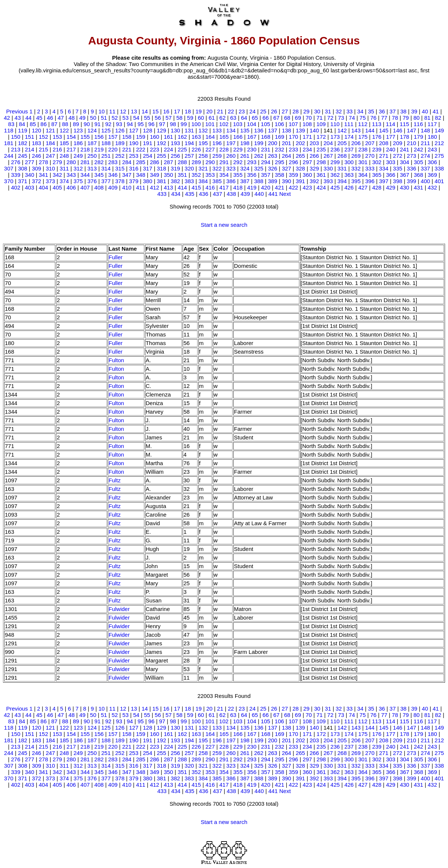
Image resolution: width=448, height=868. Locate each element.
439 (245, 194)
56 (158, 118)
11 (112, 111)
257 (189, 156)
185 (64, 143)
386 (231, 181)
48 (72, 118)
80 (417, 118)
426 (349, 187)
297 (307, 162)
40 (425, 111)
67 (276, 118)
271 (384, 156)
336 (412, 168)
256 (175, 156)
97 (162, 124)
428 (377, 187)
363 (349, 175)
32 (339, 111)
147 (412, 130)
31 (328, 111)
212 (439, 143)
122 (64, 130)
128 (148, 130)
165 (224, 137)
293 (252, 162)
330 (328, 168)
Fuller (116, 257)
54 (136, 118)
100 (196, 124)
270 (370, 156)
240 (391, 149)
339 (16, 175)
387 (245, 181)
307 (9, 168)
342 (57, 175)
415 (196, 187)
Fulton (116, 360)
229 (238, 149)
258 (203, 156)
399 (412, 181)
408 (99, 187)
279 (57, 162)
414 (182, 187)
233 (294, 149)
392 (314, 181)
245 (23, 156)
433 (162, 194)
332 (356, 168)
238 (363, 149)
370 (9, 181)
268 (342, 156)
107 (293, 124)
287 (168, 162)
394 (342, 181)
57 (169, 118)
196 (217, 143)
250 (92, 156)
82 (438, 118)
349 (154, 175)
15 (156, 111)
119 (23, 130)
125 (106, 130)
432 (432, 187)
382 (175, 181)
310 (51, 168)
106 (279, 124)
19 (198, 111)
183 (36, 143)
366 (391, 175)
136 (259, 130)
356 (252, 175)
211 (425, 143)
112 (363, 124)
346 (113, 175)
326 (273, 168)
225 (182, 149)
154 (71, 137)
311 (64, 168)
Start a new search (224, 225)
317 (148, 168)
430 (405, 187)
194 (189, 143)
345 (99, 175)
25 (263, 111)
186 (78, 143)
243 (432, 149)
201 (286, 143)
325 (259, 168)
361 (321, 175)
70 (309, 118)
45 (39, 118)
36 (382, 111)
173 (335, 137)
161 (168, 137)
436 (204, 194)
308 (23, 168)
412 (154, 187)
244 (9, 156)
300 (349, 162)
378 (120, 181)
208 (384, 143)
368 (418, 175)
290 (210, 162)
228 (224, 149)
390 (286, 181)
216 (57, 149)
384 (203, 181)
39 (414, 111)
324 (245, 168)
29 (307, 111)
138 (286, 130)
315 (120, 168)
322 (217, 168)
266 (314, 156)
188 (106, 143)
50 (93, 118)
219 (99, 149)
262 (259, 156)
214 (30, 149)
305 (418, 162)
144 (370, 130)
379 (134, 181)
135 (245, 130)
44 (29, 118)
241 (405, 149)
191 (148, 143)
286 (154, 162)
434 (176, 194)
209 (397, 143)
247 (51, 156)
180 (432, 137)
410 (127, 187)
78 (395, 118)
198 (245, 143)
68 (287, 118)
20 (209, 111)
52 (115, 118)
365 (377, 175)
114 (390, 124)
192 (162, 143)
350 (168, 175)
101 (210, 124)
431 (418, 187)
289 (196, 162)
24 (253, 111)
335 (397, 168)
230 (252, 149)
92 (108, 124)
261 (245, 156)
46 (50, 118)
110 (335, 124)
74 (352, 118)
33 (349, 111)
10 (102, 111)
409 (113, 187)
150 (16, 137)
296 (294, 162)
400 (425, 181)
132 (203, 130)
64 (244, 118)
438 (231, 194)
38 (403, 111)
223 (154, 149)
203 (314, 143)
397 (384, 181)
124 (92, 130)
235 (321, 149)
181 (9, 143)
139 (300, 130)
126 (120, 130)
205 (342, 143)
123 (78, 130)
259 (217, 156)
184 (51, 143)
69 (298, 118)
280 (71, 162)
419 (252, 187)
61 (212, 118)
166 (238, 137)
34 (360, 111)
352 (196, 175)
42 (7, 118)
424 (321, 187)
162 (182, 137)
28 (296, 111)
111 (349, 124)
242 (418, 149)
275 (439, 156)
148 (425, 130)
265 (300, 156)
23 (242, 111)
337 (425, 168)
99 (184, 124)
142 (342, 130)
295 (280, 162)
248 (64, 156)
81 (427, 118)
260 (231, 156)
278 (43, 162)
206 (356, 143)
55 (147, 118)
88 (65, 124)
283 (113, 162)
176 (377, 137)
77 (384, 118)
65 (255, 118)
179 (418, 137)
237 (349, 149)
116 (418, 124)
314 (106, 168)
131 (189, 130)
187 (92, 143)
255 (162, 156)
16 (166, 111)
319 (175, 168)
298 (321, 162)
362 (335, 175)
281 (85, 162)
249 (78, 156)
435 (190, 194)
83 (11, 124)
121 (51, 130)
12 (123, 111)
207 (370, 143)
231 (266, 149)
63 (234, 118)
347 (127, 175)
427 (363, 187)
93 (119, 124)
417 (224, 187)
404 (43, 187)
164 (210, 137)
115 (405, 124)
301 (363, 162)
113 (377, 124)
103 (238, 124)
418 (238, 187)
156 (99, 137)
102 (224, 124)
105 (266, 124)
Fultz (115, 480)
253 (134, 156)
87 (55, 124)
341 (43, 175)
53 (125, 118)
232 (280, 149)
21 (220, 111)
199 (259, 143)
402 (16, 187)
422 (294, 187)
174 (349, 137)
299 (335, 162)
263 (273, 156)
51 (104, 118)
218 (85, 149)
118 (9, 130)
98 (173, 124)
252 (120, 156)
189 (120, 143)
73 (341, 118)
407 (85, 187)
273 (412, 156)
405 (57, 187)
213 (16, 149)
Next (285, 194)
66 (266, 118)
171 (307, 137)
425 (335, 187)
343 (71, 175)
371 (23, 181)
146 (397, 130)
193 (175, 143)
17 (177, 111)
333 (370, 168)
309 (36, 168)
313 (92, 168)
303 (391, 162)
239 (377, 149)
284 (127, 162)
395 (356, 181)
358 (280, 175)
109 (321, 124)
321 (203, 168)
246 (36, 156)
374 (64, 181)
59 (190, 118)
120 (36, 130)
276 (16, 162)
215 (43, 149)
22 (231, 111)
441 (273, 194)
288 (182, 162)
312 (78, 168)
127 (134, 130)
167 (252, 137)
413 (168, 187)
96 (152, 124)
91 (97, 124)
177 (391, 137)
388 (259, 181)
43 (18, 118)
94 (130, 124)
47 (61, 118)
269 (356, 156)
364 (363, 175)
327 (286, 168)
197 (231, 143)
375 (78, 181)
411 (141, 187)
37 (393, 111)
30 (317, 111)
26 (274, 111)
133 (217, 130)
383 (189, 181)
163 (196, 137)
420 (266, 187)
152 (43, 137)
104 (252, 124)
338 (439, 168)
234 (307, 149)
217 (71, 149)
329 (314, 168)
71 (320, 118)
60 (201, 118)
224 (168, 149)
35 (371, 111)
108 (307, 124)
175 (363, 137)
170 (294, 137)
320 (189, 168)
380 (148, 181)
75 (363, 118)
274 (425, 156)
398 (397, 181)
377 (106, 181)
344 (85, 175)
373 (51, 181)
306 (432, 162)
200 (273, 143)
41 (436, 111)
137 (273, 130)
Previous (17, 111)
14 (145, 111)
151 (30, 137)
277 (30, 162)
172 (321, 137)
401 (439, 181)
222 (141, 149)
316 (134, 168)
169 (280, 137)
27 (285, 111)
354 (224, 175)
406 (71, 187)
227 (210, 149)
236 (335, 149)
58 (179, 118)
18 (188, 111)
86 (44, 124)
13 (134, 111)
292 (238, 162)
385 (217, 181)
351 (182, 175)
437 (217, 194)
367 (405, 175)
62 (223, 118)
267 (328, 156)
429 (391, 187)
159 (141, 137)
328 (300, 168)
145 (384, 130)
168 (266, 137)
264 (286, 156)
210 (412, 143)
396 (370, 181)
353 (210, 175)
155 (85, 137)
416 (210, 187)
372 (36, 181)
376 (92, 181)
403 (30, 187)
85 (33, 124)
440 (259, 194)
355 (238, 175)
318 (162, 168)
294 (266, 162)
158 (127, 137)
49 (83, 118)
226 (196, 149)
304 (405, 162)
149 (439, 130)
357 (266, 175)
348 (141, 175)
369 (432, 175)
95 (141, 124)
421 (280, 187)
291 (224, 162)
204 (328, 143)
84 (22, 124)
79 (406, 118)
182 (23, 143)
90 (87, 124)
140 (314, 130)
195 (203, 143)
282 (99, 162)
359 (294, 175)
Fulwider (119, 609)
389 (273, 181)
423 (307, 187)
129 (162, 130)
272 (397, 156)
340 (30, 175)
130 (175, 130)
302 (377, 162)
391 (300, 181)
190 (134, 143)
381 (162, 181)
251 (106, 156)
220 (113, 149)
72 (330, 118)
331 (342, 168)
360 (307, 175)
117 (432, 124)
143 (356, 130)
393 (328, 181)
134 (231, 130)
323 (231, 168)
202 (300, 143)
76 (374, 118)
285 (141, 162)
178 (405, 137)
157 (113, 137)
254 (148, 156)
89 (76, 124)
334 (384, 168)
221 (127, 149)
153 (57, 137)
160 (154, 137)
